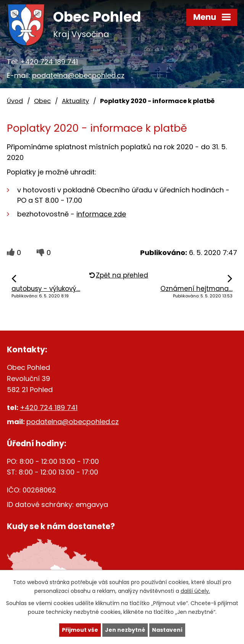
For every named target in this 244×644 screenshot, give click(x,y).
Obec (42, 101)
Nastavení (167, 630)
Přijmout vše (80, 630)
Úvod (15, 101)
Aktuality (75, 101)
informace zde (101, 214)
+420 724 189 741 (49, 62)
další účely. (195, 591)
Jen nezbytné (125, 630)
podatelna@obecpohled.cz (78, 75)
